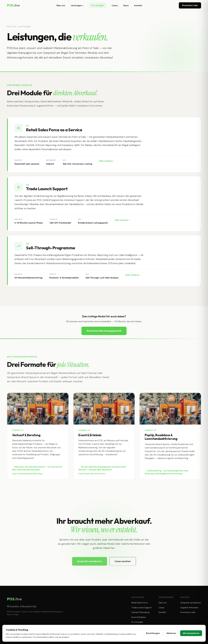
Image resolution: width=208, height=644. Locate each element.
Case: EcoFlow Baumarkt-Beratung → (28, 474)
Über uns (61, 5)
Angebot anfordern (189, 608)
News (126, 5)
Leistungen (77, 5)
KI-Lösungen (98, 5)
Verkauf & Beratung (140, 612)
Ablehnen (171, 633)
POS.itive (12, 27)
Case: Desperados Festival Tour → (93, 474)
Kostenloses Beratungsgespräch (104, 331)
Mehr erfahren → (107, 161)
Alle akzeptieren (191, 633)
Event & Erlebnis (139, 617)
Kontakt (138, 5)
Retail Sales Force (140, 603)
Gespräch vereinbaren (191, 603)
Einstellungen (153, 633)
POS (13, 5)
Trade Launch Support (142, 608)
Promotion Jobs (190, 5)
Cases (115, 5)
